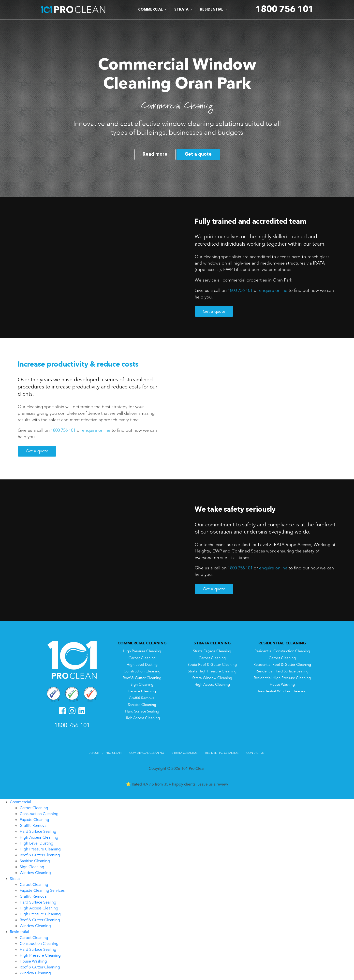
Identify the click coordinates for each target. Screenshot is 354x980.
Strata (15, 879)
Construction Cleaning (142, 671)
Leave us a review (213, 784)
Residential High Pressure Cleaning (282, 678)
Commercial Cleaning (147, 753)
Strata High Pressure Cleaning (212, 671)
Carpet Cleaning (142, 658)
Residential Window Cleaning (282, 691)
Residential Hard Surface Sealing (282, 671)
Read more (155, 154)
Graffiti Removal (142, 698)
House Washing (282, 685)
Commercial (20, 802)
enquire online (273, 290)
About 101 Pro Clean (105, 753)
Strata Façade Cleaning (212, 651)
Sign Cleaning (142, 685)
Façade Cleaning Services (42, 891)
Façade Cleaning (34, 820)
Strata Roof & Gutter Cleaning (212, 665)
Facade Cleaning (142, 691)
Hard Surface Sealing (142, 711)
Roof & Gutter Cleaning (142, 678)
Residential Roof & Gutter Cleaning (282, 665)
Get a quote (198, 154)
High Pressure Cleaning (142, 651)
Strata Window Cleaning (212, 678)
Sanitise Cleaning (142, 705)
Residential (19, 932)
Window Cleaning (35, 873)
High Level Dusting (142, 665)
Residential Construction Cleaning (282, 651)
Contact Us (255, 753)
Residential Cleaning (222, 753)
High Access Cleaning (142, 718)
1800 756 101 (240, 290)
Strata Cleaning (185, 753)
